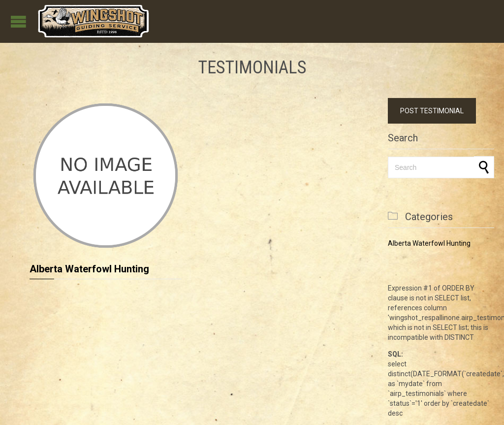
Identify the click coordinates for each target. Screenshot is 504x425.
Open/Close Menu (18, 21)
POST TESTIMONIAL (432, 111)
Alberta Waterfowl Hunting (89, 269)
